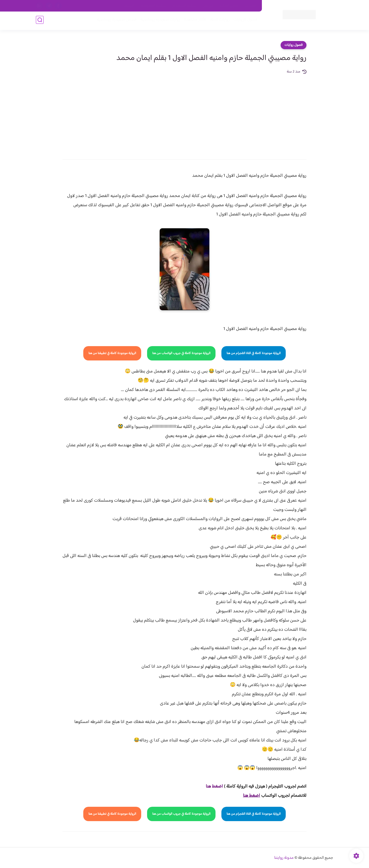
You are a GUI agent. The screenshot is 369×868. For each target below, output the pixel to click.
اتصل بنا (250, 6)
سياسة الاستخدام (184, 6)
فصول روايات (294, 45)
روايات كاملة (219, 21)
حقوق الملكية (229, 6)
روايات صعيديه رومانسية (159, 21)
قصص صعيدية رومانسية (116, 21)
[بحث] (40, 21)
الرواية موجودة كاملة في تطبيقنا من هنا (112, 353)
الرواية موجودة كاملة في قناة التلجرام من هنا (254, 353)
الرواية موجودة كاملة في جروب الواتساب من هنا (181, 353)
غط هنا (212, 787)
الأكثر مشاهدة (194, 21)
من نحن (208, 6)
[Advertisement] (184, 113)
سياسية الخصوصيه (153, 6)
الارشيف (129, 6)
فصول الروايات (244, 21)
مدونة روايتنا (284, 858)
